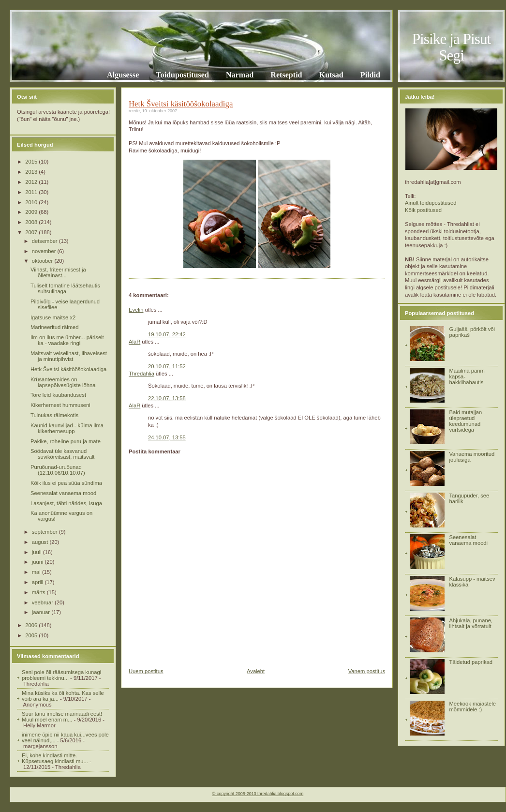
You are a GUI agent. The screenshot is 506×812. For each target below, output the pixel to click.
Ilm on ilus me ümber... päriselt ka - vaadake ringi (67, 340)
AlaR (134, 342)
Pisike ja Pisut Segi (452, 47)
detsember (45, 241)
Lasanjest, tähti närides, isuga (66, 503)
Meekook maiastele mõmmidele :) (472, 707)
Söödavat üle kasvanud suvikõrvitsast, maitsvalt (63, 454)
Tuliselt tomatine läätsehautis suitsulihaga (65, 288)
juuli (37, 552)
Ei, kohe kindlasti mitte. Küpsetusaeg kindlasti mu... (55, 758)
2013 (32, 172)
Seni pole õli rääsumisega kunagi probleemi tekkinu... (61, 675)
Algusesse (123, 75)
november (45, 251)
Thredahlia (141, 374)
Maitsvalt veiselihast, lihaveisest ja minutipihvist (69, 356)
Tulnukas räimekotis (54, 415)
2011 (32, 192)
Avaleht (256, 671)
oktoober (43, 261)
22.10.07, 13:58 (167, 398)
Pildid (370, 75)
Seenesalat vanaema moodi (64, 493)
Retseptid (286, 75)
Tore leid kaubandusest (58, 395)
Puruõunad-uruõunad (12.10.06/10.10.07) (58, 470)
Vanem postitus (367, 671)
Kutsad (331, 75)
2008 (32, 222)
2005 (32, 635)
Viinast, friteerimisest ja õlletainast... (58, 272)
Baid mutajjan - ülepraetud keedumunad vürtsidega (467, 421)
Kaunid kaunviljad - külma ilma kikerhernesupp (67, 428)
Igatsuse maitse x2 (53, 317)
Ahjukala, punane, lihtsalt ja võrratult (471, 623)
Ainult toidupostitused (431, 203)
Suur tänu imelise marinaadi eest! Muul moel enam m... (62, 717)
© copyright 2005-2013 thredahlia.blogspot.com (258, 794)
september (45, 532)
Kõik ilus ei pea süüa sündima (66, 483)
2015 (32, 162)
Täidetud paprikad (471, 662)
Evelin (136, 310)
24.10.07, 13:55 (167, 437)
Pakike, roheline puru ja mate (66, 441)
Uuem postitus (146, 671)
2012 (32, 182)
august (41, 542)
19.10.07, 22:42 (167, 334)
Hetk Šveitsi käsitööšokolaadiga (68, 369)
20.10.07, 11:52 (167, 366)
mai (37, 572)
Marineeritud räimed (55, 327)
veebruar (43, 602)
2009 (32, 212)
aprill (38, 582)
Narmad (240, 75)
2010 (32, 202)
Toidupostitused (182, 75)
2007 (32, 232)
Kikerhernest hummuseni (60, 405)
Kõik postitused (423, 210)
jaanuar (42, 612)
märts (39, 592)
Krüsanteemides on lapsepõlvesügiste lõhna (63, 382)
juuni (38, 562)
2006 (32, 625)
